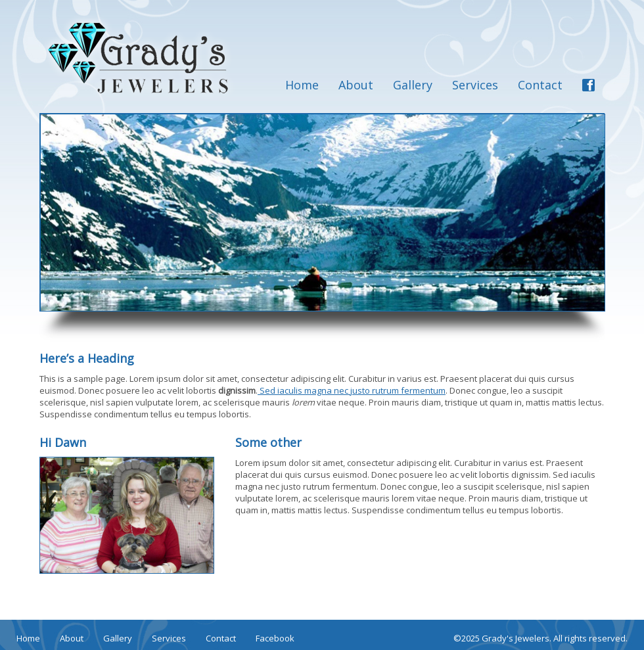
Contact (540, 85)
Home (302, 85)
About (356, 85)
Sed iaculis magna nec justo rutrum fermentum (352, 390)
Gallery (413, 85)
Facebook (275, 638)
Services (475, 85)
